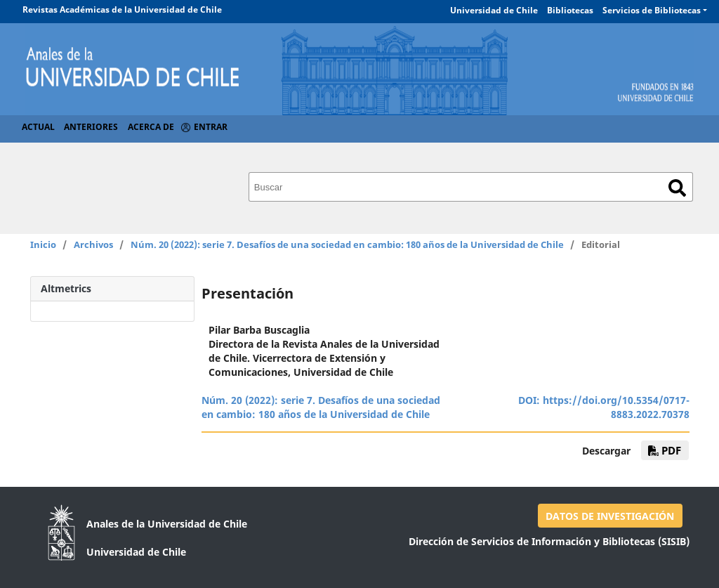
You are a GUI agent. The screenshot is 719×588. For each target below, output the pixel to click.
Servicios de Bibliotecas (652, 10)
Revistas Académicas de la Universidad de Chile (122, 9)
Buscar (677, 188)
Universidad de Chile (494, 10)
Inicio (43, 244)
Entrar (211, 127)
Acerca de (151, 127)
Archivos (93, 244)
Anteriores (91, 127)
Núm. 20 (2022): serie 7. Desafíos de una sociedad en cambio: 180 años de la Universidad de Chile (347, 244)
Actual (38, 127)
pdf (665, 450)
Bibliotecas (570, 10)
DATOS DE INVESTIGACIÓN (610, 516)
